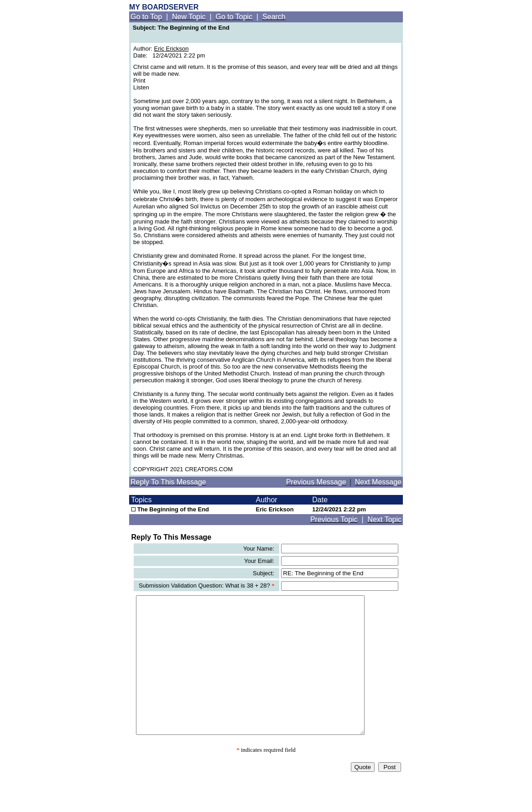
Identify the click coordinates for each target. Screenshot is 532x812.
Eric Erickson (172, 49)
